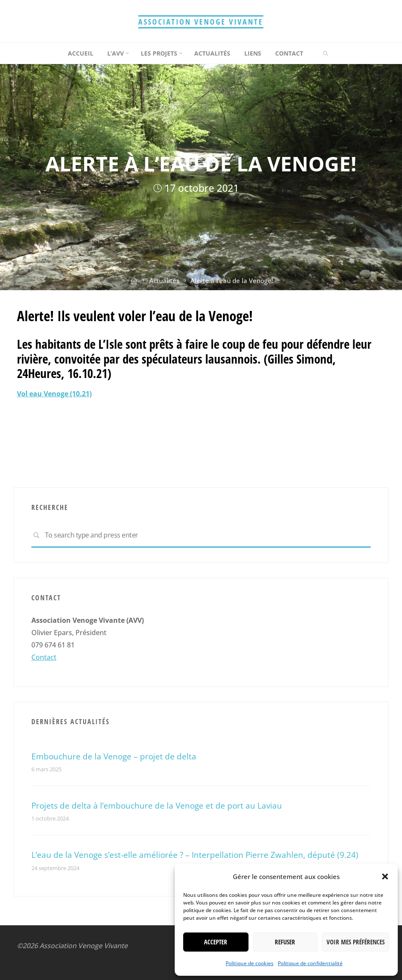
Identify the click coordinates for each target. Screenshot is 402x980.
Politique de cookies (250, 963)
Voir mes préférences (356, 942)
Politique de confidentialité (310, 963)
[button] (385, 876)
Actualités (164, 284)
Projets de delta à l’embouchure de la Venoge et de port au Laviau (157, 805)
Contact (44, 657)
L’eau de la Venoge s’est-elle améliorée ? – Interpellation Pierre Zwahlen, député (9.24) (195, 855)
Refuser (285, 942)
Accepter (216, 942)
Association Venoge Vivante (201, 22)
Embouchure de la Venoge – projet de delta (114, 756)
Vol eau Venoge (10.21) (54, 394)
